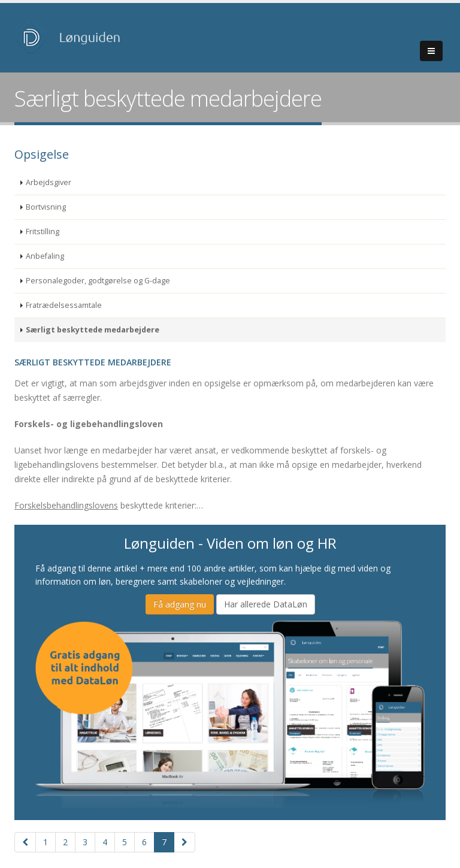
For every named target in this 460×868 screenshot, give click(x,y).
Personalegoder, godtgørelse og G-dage (98, 281)
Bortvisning (46, 207)
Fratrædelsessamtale (64, 305)
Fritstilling (43, 232)
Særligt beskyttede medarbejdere (93, 330)
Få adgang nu (180, 604)
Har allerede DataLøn (266, 604)
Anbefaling (45, 256)
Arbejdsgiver (49, 182)
